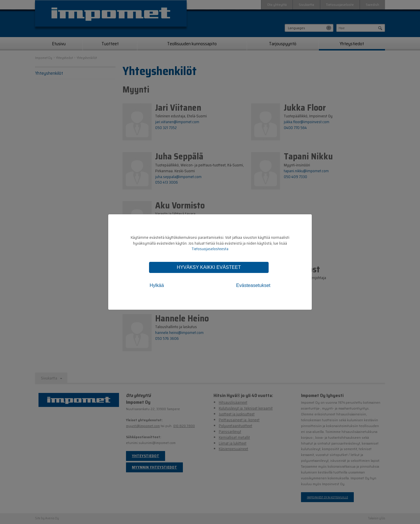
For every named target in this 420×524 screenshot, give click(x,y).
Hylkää (157, 285)
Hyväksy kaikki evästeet (209, 267)
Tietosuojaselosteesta (210, 249)
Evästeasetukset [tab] (253, 285)
